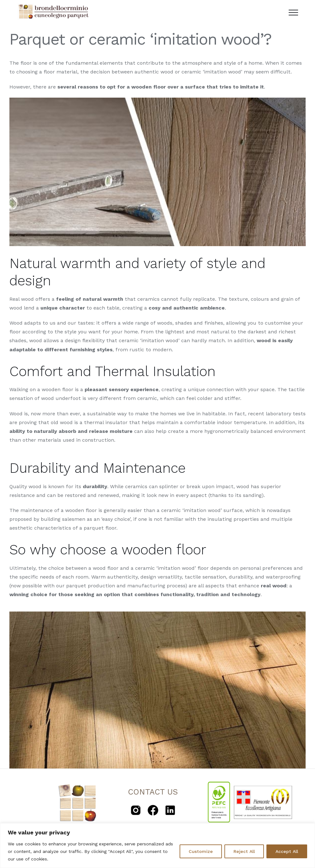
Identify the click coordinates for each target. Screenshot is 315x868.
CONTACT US (153, 792)
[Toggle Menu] (293, 13)
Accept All (287, 851)
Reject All (244, 851)
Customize (201, 851)
